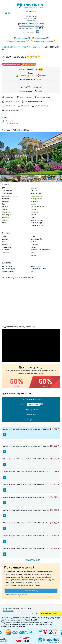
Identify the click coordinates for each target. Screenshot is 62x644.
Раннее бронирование (18, 41)
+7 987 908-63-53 (30, 16)
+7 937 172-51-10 (30, 11)
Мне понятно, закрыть (50, 614)
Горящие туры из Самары (43, 41)
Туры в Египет (40, 38)
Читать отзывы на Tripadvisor (31, 91)
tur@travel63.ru (31, 21)
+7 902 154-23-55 (30, 18)
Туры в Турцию (22, 38)
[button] (10, 178)
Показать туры (31, 424)
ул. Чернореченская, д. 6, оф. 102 (31, 26)
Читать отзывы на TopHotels (31, 79)
